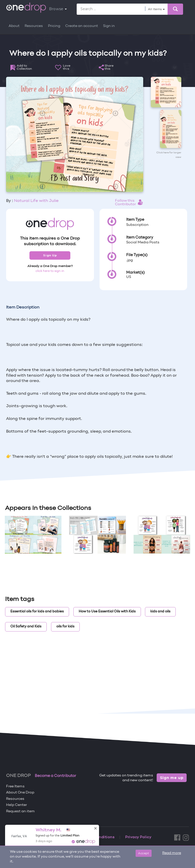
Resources (34, 26)
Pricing (54, 26)
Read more (172, 853)
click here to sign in (50, 271)
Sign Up (50, 255)
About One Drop (20, 793)
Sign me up (172, 778)
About (14, 26)
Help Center (17, 805)
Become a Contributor (55, 776)
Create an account (82, 26)
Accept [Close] (144, 853)
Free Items (15, 786)
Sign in (109, 26)
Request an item (20, 811)
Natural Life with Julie (36, 201)
